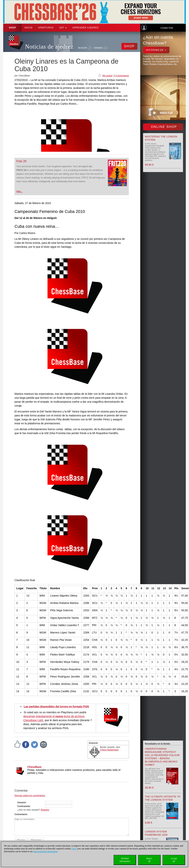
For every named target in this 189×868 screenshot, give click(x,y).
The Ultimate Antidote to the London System (163, 798)
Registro (45, 810)
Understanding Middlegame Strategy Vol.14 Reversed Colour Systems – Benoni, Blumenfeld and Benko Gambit (162, 757)
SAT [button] (63, 28)
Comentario (21, 814)
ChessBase (34, 767)
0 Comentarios (121, 76)
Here (74, 849)
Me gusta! (107, 76)
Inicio (29, 28)
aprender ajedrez (85, 28)
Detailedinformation (125, 860)
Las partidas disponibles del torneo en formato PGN (56, 706)
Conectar (167, 28)
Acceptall (174, 860)
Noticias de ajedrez (49, 47)
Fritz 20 (21, 161)
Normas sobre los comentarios (30, 796)
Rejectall (149, 860)
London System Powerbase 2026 (156, 833)
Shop (12, 28)
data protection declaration (45, 851)
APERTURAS (46, 28)
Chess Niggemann (109, 750)
